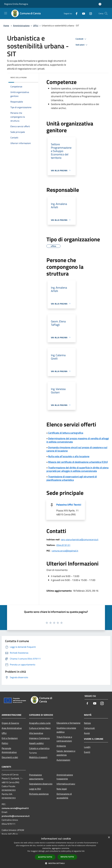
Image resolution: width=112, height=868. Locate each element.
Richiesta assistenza (39, 794)
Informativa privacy (66, 784)
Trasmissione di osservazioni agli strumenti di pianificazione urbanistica (72, 478)
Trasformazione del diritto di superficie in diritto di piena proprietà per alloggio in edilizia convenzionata (77, 469)
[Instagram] (89, 13)
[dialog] (56, 851)
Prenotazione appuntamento (36, 777)
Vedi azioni (82, 45)
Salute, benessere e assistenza (66, 753)
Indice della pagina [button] (19, 77)
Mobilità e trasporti (38, 757)
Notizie (87, 723)
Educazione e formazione (68, 723)
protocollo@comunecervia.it (16, 816)
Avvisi (87, 733)
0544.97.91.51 (63, 545)
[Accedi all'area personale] (100, 4)
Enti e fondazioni (10, 738)
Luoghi (87, 747)
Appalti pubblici (36, 743)
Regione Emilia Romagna (16, 4)
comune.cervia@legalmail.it (65, 551)
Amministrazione (21, 26)
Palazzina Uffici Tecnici (69, 505)
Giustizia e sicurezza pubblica (66, 730)
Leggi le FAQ (35, 789)
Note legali (62, 789)
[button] (56, 863)
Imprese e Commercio (39, 738)
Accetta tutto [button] (45, 857)
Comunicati (89, 728)
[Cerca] (106, 13)
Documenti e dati (10, 757)
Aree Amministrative (12, 728)
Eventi (87, 752)
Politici (5, 743)
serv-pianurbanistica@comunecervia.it (80, 539)
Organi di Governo (10, 723)
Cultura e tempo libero (40, 728)
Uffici (36, 26)
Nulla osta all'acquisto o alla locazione (69, 456)
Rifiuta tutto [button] (67, 857)
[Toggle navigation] (6, 13)
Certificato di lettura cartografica (66, 433)
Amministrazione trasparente (65, 777)
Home (6, 26)
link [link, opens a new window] (83, 851)
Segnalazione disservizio (41, 784)
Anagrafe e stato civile (40, 723)
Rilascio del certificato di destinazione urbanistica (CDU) (78, 462)
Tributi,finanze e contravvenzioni (64, 739)
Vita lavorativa (36, 733)
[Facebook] (75, 13)
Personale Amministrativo (9, 750)
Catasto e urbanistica (39, 748)
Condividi (81, 39)
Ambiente (61, 746)
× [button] (109, 838)
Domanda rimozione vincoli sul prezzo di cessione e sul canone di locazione (77, 449)
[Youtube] (82, 13)
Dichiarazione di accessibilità (64, 796)
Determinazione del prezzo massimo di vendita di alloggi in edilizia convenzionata (78, 440)
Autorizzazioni (63, 760)
